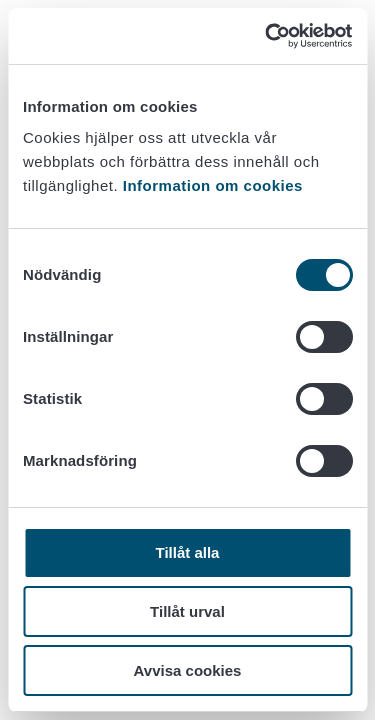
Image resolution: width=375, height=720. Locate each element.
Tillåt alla (188, 552)
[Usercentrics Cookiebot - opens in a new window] (267, 36)
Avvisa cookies (188, 670)
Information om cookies (213, 185)
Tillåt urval (187, 611)
